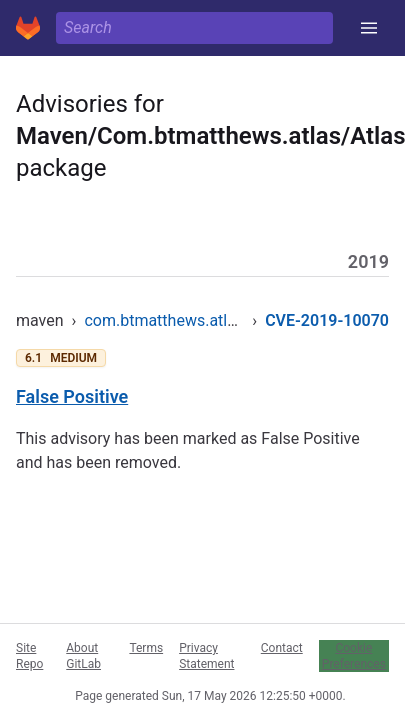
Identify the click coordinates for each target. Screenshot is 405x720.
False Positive (72, 396)
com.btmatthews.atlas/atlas (184, 320)
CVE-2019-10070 (327, 320)
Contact (282, 648)
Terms (146, 648)
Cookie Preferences (354, 656)
